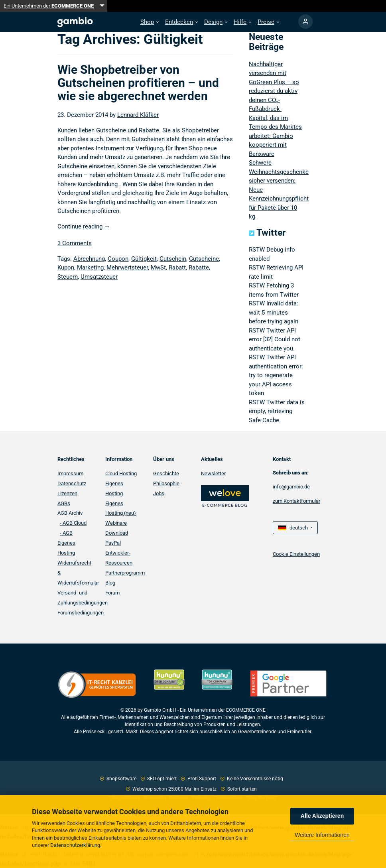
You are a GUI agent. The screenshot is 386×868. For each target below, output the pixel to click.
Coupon (118, 259)
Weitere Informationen (322, 835)
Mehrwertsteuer (127, 268)
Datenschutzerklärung (75, 845)
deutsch (293, 528)
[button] (150, 22)
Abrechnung (89, 259)
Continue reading (84, 226)
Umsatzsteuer (99, 277)
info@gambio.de (291, 487)
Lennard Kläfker (138, 115)
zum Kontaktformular (296, 501)
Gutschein (173, 259)
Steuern (68, 277)
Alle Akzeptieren (322, 816)
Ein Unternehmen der (49, 6)
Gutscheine (204, 259)
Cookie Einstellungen (296, 554)
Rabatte (199, 268)
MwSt (158, 268)
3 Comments (75, 243)
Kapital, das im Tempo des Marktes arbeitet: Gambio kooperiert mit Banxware (275, 136)
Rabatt (177, 268)
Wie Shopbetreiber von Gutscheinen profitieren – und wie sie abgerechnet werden (138, 83)
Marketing (90, 268)
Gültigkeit (144, 259)
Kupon (66, 268)
